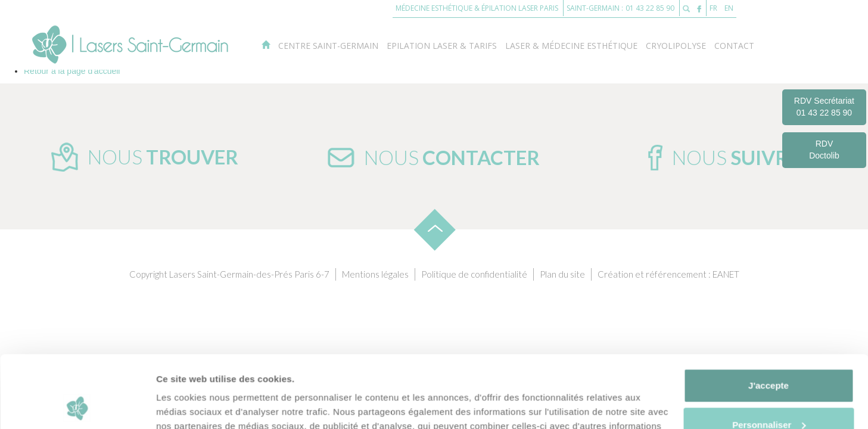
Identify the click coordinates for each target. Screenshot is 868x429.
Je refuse (769, 396)
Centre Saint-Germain (328, 46)
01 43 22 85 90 (649, 8)
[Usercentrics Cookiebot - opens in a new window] (77, 406)
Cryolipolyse (676, 46)
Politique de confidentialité (474, 274)
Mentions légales (375, 274)
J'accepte (769, 318)
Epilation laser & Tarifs (442, 46)
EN (729, 8)
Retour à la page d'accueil (72, 71)
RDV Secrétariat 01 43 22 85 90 (824, 107)
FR (713, 8)
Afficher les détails (196, 405)
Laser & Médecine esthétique (571, 46)
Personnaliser (769, 357)
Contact (734, 46)
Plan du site (562, 274)
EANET (726, 274)
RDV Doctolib (824, 150)
